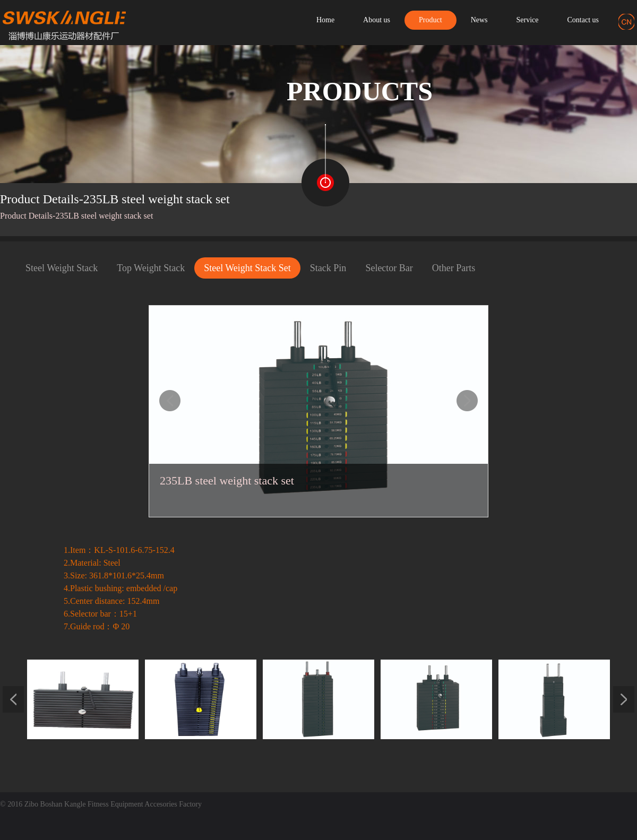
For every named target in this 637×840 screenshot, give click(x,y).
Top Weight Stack (151, 268)
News (479, 20)
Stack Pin (328, 268)
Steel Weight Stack (62, 268)
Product (431, 20)
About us (377, 20)
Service (528, 20)
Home (325, 20)
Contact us (583, 20)
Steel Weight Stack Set (247, 268)
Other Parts (454, 268)
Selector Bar (389, 268)
